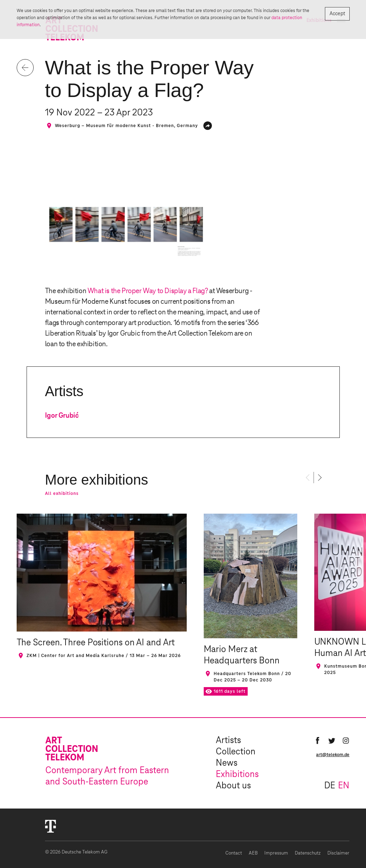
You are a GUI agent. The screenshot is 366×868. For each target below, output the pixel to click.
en (344, 786)
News (227, 763)
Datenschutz (308, 853)
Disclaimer (338, 853)
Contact (234, 853)
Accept (337, 14)
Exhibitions (237, 775)
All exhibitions (62, 493)
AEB (253, 853)
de (330, 786)
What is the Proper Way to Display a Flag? (148, 291)
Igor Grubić (62, 416)
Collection (236, 752)
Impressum (276, 853)
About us (233, 786)
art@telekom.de (333, 755)
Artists (228, 741)
